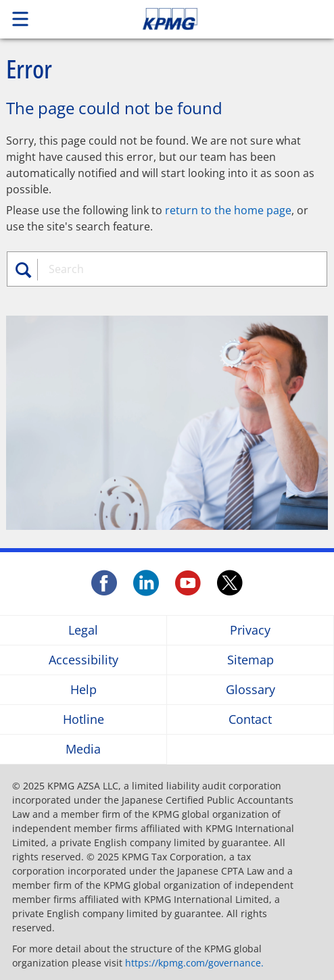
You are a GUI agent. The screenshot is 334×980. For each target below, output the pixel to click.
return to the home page (228, 210)
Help (83, 690)
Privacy (250, 630)
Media (83, 749)
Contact (250, 719)
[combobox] (173, 269)
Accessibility (83, 660)
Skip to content (201, 19)
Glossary (251, 690)
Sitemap (251, 660)
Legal (83, 630)
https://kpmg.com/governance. (194, 963)
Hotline (83, 719)
